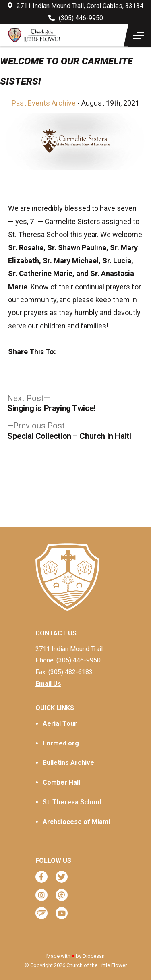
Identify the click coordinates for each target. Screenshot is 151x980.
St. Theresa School (72, 802)
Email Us (48, 684)
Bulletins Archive (68, 763)
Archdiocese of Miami (76, 822)
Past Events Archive (44, 103)
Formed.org (61, 743)
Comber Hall (61, 782)
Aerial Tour (60, 724)
